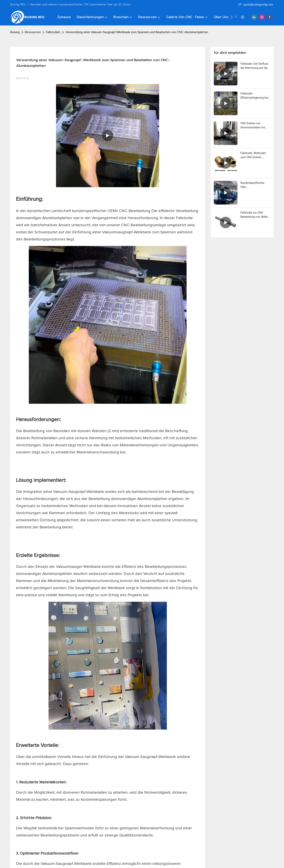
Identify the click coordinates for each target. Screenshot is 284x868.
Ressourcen (33, 32)
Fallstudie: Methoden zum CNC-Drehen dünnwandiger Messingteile (253, 155)
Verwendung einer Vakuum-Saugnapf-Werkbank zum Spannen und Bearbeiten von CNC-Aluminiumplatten (137, 32)
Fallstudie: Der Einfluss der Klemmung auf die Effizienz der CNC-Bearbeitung (254, 66)
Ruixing (15, 32)
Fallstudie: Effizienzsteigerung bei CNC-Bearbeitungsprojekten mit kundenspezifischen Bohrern (255, 96)
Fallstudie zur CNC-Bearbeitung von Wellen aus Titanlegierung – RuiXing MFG (255, 215)
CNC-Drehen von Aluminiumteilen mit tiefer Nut (253, 126)
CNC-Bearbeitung (135, 211)
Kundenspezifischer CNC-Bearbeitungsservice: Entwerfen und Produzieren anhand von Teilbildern (255, 185)
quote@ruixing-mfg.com (256, 5)
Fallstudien (53, 32)
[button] (232, 17)
